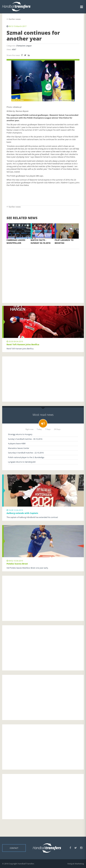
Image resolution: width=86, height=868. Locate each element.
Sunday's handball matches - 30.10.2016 (25, 439)
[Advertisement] (43, 272)
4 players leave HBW (17, 443)
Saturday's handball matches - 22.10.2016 (26, 453)
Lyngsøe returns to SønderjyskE (22, 462)
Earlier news (14, 19)
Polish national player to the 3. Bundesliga (26, 457)
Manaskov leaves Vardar (19, 448)
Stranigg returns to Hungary (20, 434)
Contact (14, 848)
